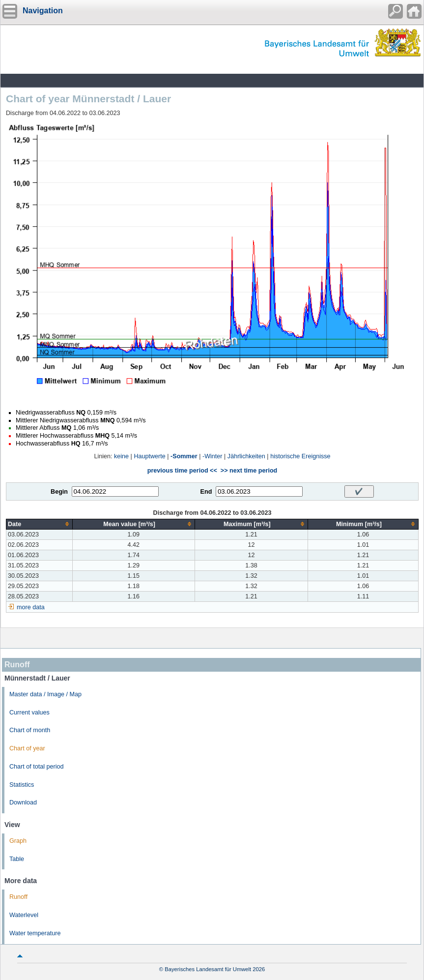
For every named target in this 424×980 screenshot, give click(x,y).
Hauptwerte (149, 456)
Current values (29, 713)
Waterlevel (24, 915)
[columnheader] (40, 524)
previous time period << (182, 471)
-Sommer (184, 456)
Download (23, 802)
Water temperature (35, 933)
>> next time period (249, 471)
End (206, 492)
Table (17, 859)
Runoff (18, 897)
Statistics (22, 785)
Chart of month (30, 730)
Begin (59, 492)
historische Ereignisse (300, 456)
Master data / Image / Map (45, 694)
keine (121, 456)
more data (31, 607)
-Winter (212, 456)
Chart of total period (37, 767)
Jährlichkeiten (246, 456)
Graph (18, 841)
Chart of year (27, 748)
